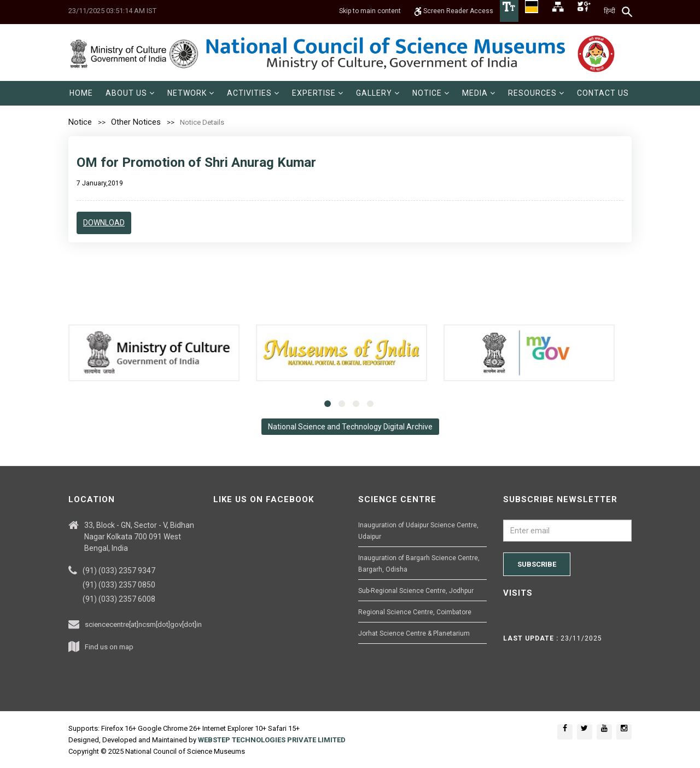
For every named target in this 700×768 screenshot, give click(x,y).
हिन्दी (609, 11)
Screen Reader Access (454, 11)
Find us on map (109, 647)
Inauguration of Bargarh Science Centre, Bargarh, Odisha (419, 564)
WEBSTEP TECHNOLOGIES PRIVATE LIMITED (272, 740)
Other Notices (136, 122)
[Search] (628, 11)
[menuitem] (81, 93)
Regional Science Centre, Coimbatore (415, 612)
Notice (80, 122)
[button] (130, 93)
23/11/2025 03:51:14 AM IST (112, 11)
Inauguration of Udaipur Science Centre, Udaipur (418, 531)
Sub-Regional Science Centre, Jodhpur (416, 591)
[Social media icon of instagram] (624, 732)
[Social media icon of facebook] (565, 732)
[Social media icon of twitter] (585, 732)
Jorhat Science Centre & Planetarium (414, 633)
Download (104, 223)
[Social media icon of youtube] (604, 732)
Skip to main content (370, 11)
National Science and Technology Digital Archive (350, 427)
